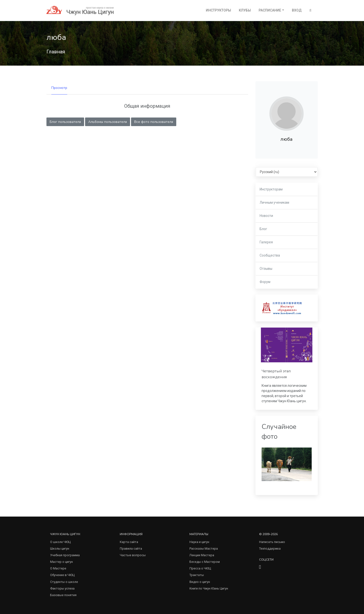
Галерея (266, 242)
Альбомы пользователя (108, 122)
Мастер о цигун (61, 562)
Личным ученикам (274, 202)
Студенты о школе (64, 582)
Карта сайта (129, 542)
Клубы (245, 10)
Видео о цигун (200, 582)
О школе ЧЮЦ (60, 542)
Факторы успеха (62, 588)
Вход (297, 10)
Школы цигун (60, 549)
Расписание (270, 10)
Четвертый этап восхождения (276, 374)
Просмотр (59, 88)
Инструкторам (271, 189)
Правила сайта (131, 549)
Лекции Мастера (202, 555)
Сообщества (270, 255)
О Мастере (58, 568)
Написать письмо (272, 542)
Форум (265, 282)
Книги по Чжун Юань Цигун (209, 588)
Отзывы (266, 269)
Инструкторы (218, 10)
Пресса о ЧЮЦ (200, 568)
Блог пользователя (65, 122)
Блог (263, 229)
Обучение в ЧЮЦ (62, 575)
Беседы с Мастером (205, 562)
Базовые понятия (63, 595)
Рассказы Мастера (204, 549)
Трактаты (197, 575)
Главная (56, 52)
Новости (266, 216)
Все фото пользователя (154, 122)
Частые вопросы (133, 555)
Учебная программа (65, 555)
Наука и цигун (199, 542)
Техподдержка (270, 549)
